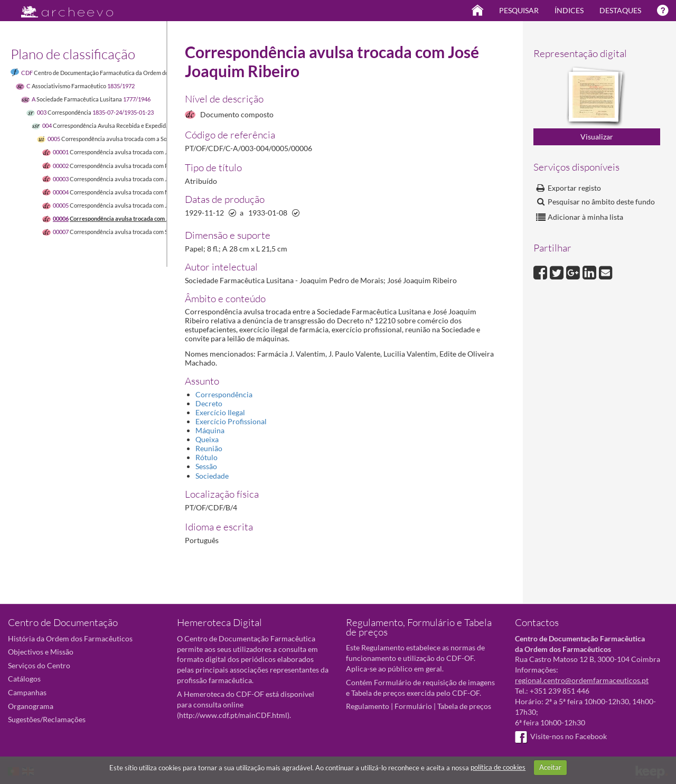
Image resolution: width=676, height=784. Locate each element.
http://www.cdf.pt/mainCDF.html (233, 715)
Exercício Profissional (231, 421)
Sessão (206, 466)
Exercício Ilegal (220, 412)
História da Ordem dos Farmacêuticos (70, 638)
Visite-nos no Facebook (561, 736)
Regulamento (368, 706)
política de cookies (498, 767)
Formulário (413, 706)
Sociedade (212, 476)
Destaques (620, 10)
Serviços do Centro (39, 665)
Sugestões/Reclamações (47, 719)
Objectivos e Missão (41, 652)
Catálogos (24, 679)
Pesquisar (519, 10)
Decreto (209, 403)
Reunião (209, 448)
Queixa (207, 439)
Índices (569, 10)
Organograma (31, 706)
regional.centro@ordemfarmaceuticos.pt (582, 680)
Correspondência (224, 394)
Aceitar (550, 767)
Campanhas (27, 692)
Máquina (210, 430)
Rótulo (206, 457)
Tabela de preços (464, 706)
